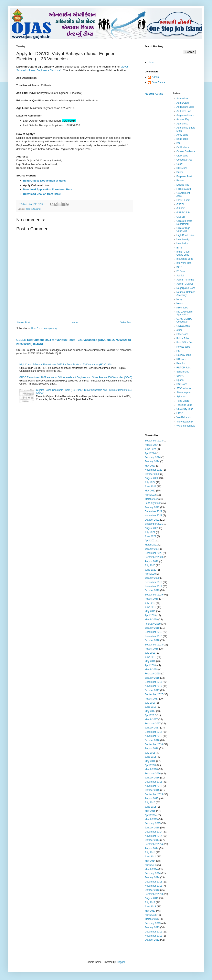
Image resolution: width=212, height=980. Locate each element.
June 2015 (150, 807)
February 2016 (153, 774)
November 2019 (153, 586)
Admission (182, 99)
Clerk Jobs (182, 156)
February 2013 (153, 923)
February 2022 (153, 503)
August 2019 (152, 599)
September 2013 (154, 894)
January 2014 (152, 877)
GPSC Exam (183, 200)
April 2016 (150, 765)
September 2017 (154, 694)
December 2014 (153, 832)
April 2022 (150, 495)
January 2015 (152, 828)
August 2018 (152, 649)
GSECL (181, 204)
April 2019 (150, 615)
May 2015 (150, 811)
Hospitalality (183, 239)
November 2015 (153, 786)
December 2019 (153, 582)
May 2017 (150, 711)
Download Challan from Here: (42, 194)
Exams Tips (183, 185)
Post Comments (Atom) (44, 328)
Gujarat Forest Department (184, 222)
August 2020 (152, 561)
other (179, 330)
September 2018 (154, 645)
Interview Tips (184, 263)
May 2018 (150, 661)
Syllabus (181, 397)
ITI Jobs (181, 271)
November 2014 (153, 836)
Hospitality (182, 243)
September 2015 (154, 794)
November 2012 (153, 936)
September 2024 (154, 441)
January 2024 (152, 461)
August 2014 (152, 848)
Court (179, 164)
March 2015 (151, 819)
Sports (180, 380)
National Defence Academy (186, 294)
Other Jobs (183, 334)
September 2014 (154, 844)
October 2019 (152, 590)
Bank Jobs (182, 139)
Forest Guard (184, 189)
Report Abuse (154, 94)
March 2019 (151, 620)
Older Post (126, 323)
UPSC (180, 413)
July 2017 (150, 703)
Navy (179, 299)
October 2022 (152, 474)
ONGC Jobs (183, 326)
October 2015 (152, 790)
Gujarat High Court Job (183, 229)
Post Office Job (185, 343)
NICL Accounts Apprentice (185, 313)
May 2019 (150, 611)
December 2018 (153, 632)
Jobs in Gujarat (33, 209)
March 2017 (151, 719)
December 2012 (153, 932)
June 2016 (150, 757)
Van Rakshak (184, 417)
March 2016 (151, 769)
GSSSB (181, 217)
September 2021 (154, 524)
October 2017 (152, 690)
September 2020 (154, 557)
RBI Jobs (182, 359)
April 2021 (150, 541)
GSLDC (181, 208)
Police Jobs (183, 338)
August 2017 (152, 699)
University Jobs (185, 409)
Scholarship (183, 372)
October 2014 (152, 840)
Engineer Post (184, 176)
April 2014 (150, 865)
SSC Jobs (182, 384)
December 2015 (153, 782)
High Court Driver (186, 235)
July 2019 (150, 603)
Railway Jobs (184, 355)
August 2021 (152, 528)
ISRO (179, 267)
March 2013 (151, 919)
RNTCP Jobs (184, 368)
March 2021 (151, 545)
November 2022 (153, 470)
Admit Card (183, 103)
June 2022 (150, 487)
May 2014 (150, 861)
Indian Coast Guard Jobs (183, 253)
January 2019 (152, 628)
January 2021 (152, 549)
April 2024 (150, 453)
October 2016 (152, 740)
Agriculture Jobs (185, 107)
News (180, 303)
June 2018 (150, 657)
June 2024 (150, 449)
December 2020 (153, 553)
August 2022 (152, 478)
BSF (179, 143)
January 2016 (152, 778)
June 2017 (150, 707)
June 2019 (150, 607)
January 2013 (152, 927)
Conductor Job (184, 160)
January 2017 (152, 728)
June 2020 (150, 570)
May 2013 (150, 911)
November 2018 (153, 636)
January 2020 (152, 578)
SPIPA (180, 376)
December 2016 (153, 732)
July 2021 (150, 532)
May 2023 (150, 466)
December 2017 (153, 682)
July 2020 (150, 565)
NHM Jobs (182, 308)
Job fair (181, 276)
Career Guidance (186, 151)
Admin (155, 77)
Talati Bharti (183, 401)
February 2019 (153, 624)
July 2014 (150, 853)
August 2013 (152, 898)
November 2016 (153, 736)
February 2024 (153, 457)
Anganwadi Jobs (185, 115)
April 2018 (150, 665)
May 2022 (150, 491)
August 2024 (152, 445)
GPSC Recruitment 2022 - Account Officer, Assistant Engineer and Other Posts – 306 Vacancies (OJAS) (76, 377)
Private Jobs (183, 347)
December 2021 (153, 511)
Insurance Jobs (185, 259)
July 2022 (150, 482)
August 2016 (152, 748)
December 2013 (153, 882)
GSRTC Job (183, 213)
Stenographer (184, 392)
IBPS (179, 248)
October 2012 (152, 940)
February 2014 (153, 873)
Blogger (121, 962)
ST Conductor (184, 388)
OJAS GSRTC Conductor (184, 320)
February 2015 (153, 823)
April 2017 (150, 715)
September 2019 (154, 595)
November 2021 (153, 515)
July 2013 (150, 902)
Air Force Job (184, 111)
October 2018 (152, 640)
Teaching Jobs (184, 405)
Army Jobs (182, 135)
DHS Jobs (182, 168)
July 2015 (150, 803)
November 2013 (153, 886)
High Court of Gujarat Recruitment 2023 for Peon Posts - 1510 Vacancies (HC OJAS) (65, 365)
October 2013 (152, 890)
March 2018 (151, 670)
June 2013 (150, 907)
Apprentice (182, 124)
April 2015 (150, 815)
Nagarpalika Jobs (186, 288)
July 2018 (150, 653)
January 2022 (152, 507)
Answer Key (183, 119)
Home (75, 323)
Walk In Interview (186, 426)
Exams (180, 181)
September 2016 (154, 744)
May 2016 (150, 761)
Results (181, 363)
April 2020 (150, 574)
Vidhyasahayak (185, 422)
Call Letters (183, 147)
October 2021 (152, 520)
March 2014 (151, 869)
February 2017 (153, 724)
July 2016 (150, 753)
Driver (180, 172)
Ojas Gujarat (159, 82)
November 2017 (153, 686)
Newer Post (24, 323)
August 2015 (152, 798)
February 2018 (153, 674)
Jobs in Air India (185, 280)
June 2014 (150, 857)
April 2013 (150, 915)
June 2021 (150, 536)
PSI (178, 351)
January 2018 (152, 678)
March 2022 (151, 499)
